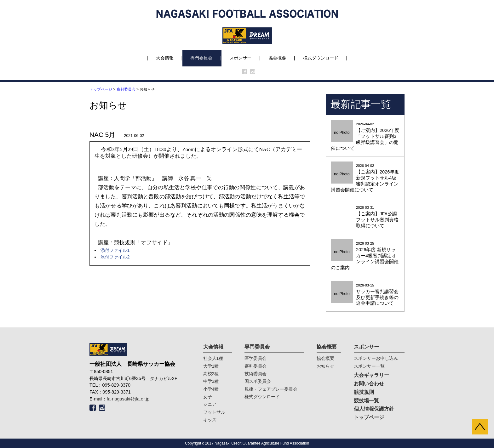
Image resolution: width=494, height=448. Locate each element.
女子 (208, 397)
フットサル (214, 412)
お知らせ (325, 366)
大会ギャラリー (371, 375)
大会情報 (165, 58)
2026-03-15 (365, 295)
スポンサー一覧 (369, 366)
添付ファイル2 (115, 257)
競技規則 (364, 392)
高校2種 (211, 374)
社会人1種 (213, 358)
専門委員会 (201, 58)
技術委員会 (256, 374)
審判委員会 (126, 89)
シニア (210, 404)
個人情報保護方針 (374, 409)
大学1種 (211, 366)
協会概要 (277, 58)
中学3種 (211, 381)
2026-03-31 (365, 217)
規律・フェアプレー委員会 (271, 389)
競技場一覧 (366, 401)
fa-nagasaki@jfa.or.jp (128, 399)
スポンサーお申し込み (376, 358)
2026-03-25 (365, 256)
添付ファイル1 (115, 250)
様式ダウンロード (321, 58)
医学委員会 (256, 358)
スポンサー (240, 58)
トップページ (101, 89)
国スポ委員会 (258, 381)
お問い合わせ (369, 384)
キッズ (210, 420)
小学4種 (211, 389)
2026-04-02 (365, 137)
